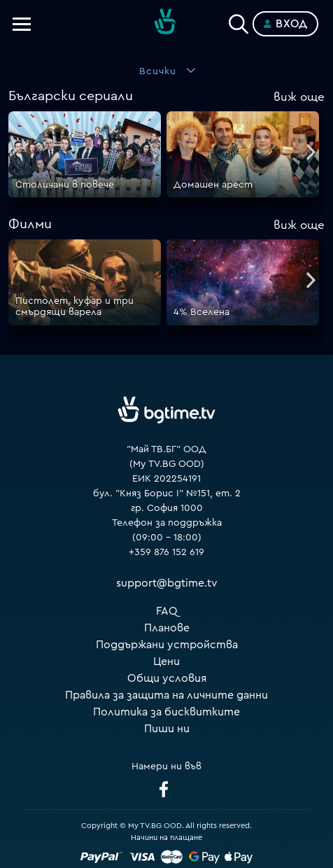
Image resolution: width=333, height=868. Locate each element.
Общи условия (167, 678)
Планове (167, 628)
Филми (30, 224)
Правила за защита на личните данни (166, 695)
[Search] (239, 21)
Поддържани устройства (167, 645)
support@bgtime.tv (167, 583)
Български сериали (71, 96)
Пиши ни (167, 729)
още (299, 97)
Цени (166, 661)
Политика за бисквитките (166, 712)
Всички (158, 71)
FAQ (167, 611)
